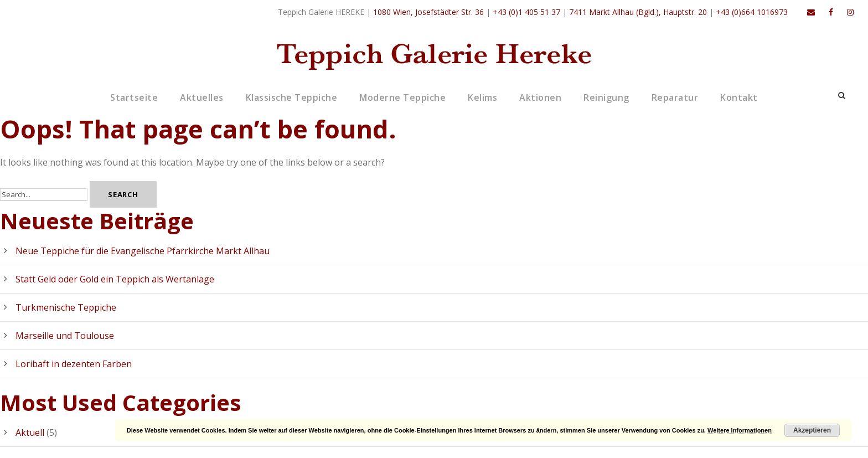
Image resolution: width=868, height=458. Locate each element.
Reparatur (675, 97)
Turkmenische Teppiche (66, 307)
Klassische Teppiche (292, 97)
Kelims (482, 97)
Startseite (134, 97)
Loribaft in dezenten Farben (74, 364)
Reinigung (606, 97)
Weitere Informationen (740, 430)
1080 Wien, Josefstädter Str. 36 (428, 12)
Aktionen (540, 97)
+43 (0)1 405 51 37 (526, 12)
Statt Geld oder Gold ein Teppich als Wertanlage (115, 279)
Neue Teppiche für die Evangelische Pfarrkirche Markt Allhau (143, 251)
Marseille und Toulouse (65, 336)
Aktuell (30, 433)
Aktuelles (202, 97)
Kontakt (739, 97)
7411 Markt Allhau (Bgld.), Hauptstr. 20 (638, 12)
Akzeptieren (812, 430)
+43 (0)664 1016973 (752, 12)
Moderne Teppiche (402, 97)
